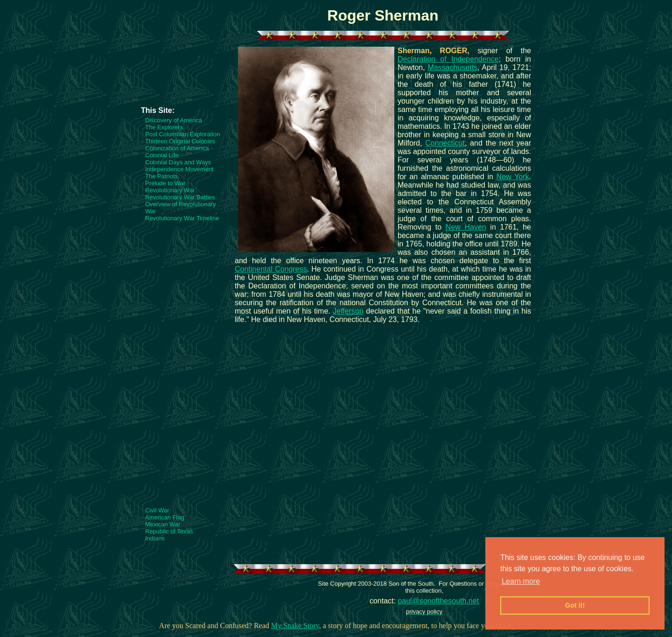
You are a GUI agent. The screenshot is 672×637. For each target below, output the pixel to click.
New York (513, 177)
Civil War (157, 510)
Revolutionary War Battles (180, 197)
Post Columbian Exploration (182, 134)
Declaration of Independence (448, 59)
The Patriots (161, 176)
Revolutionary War (170, 190)
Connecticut (445, 143)
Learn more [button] (521, 581)
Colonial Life (162, 155)
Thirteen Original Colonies (180, 141)
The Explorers (164, 127)
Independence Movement (179, 169)
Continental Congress (271, 269)
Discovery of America (174, 120)
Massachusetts (452, 67)
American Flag (165, 517)
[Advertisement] (178, 78)
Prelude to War (165, 183)
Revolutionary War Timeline (182, 218)
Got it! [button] (575, 605)
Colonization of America (177, 148)
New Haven (466, 227)
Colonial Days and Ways (178, 162)
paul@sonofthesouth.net (438, 601)
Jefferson (348, 311)
